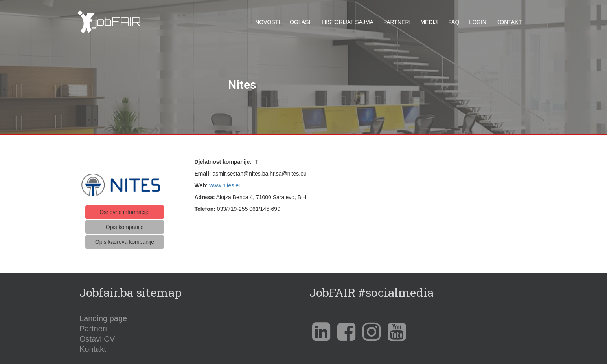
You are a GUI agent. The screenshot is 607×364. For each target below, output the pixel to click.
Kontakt (509, 22)
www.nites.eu (225, 182)
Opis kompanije (125, 224)
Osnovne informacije (125, 209)
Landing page (103, 315)
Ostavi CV (97, 336)
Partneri (397, 22)
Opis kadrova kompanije (125, 239)
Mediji (429, 22)
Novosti (268, 22)
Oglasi (300, 22)
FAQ (454, 22)
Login (478, 22)
